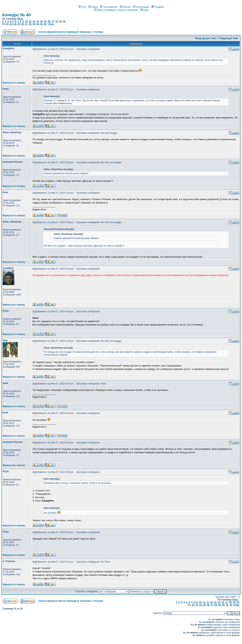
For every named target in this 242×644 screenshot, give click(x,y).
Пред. (20, 19)
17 (53, 21)
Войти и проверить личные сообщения (116, 10)
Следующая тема (228, 38)
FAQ (82, 7)
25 (19, 24)
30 (38, 24)
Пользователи (109, 7)
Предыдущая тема (205, 38)
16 (49, 21)
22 (7, 24)
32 (45, 24)
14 (41, 21)
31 (41, 24)
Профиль (158, 7)
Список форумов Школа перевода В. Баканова (65, 32)
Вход (144, 10)
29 (34, 24)
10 (26, 21)
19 (60, 21)
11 (30, 21)
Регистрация (141, 7)
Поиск (93, 7)
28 (30, 24)
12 (34, 21)
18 (56, 21)
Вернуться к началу (14, 83)
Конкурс (99, 32)
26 (22, 24)
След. (51, 24)
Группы (125, 7)
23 (11, 24)
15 (45, 21)
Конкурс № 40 (16, 15)
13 (38, 21)
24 (15, 24)
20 (64, 21)
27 (26, 24)
